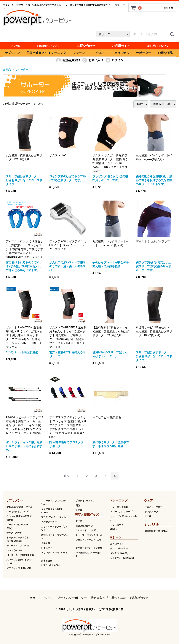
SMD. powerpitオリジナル (19, 507)
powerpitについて (48, 46)
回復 (78, 505)
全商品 (7, 70)
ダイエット (47, 548)
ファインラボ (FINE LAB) (19, 568)
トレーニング (57, 53)
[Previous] (66, 476)
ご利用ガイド (121, 46)
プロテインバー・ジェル (53, 517)
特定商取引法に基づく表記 (108, 598)
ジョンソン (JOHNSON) (122, 558)
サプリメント (14, 53)
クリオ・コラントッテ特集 (89, 548)
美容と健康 (47, 561)
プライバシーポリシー (72, 598)
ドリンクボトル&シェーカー (54, 554)
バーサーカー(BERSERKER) (20, 555)
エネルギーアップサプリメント (55, 528)
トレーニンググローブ (121, 512)
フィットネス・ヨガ (86, 530)
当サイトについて (41, 598)
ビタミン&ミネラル (51, 565)
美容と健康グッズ (36, 53)
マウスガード (117, 524)
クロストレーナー (119, 548)
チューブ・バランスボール (89, 535)
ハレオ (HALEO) (15, 550)
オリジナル (122, 53)
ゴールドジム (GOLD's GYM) (17, 526)
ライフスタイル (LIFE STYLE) (52, 511)
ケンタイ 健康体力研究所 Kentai (19, 518)
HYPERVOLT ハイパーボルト (89, 554)
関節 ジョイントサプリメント (55, 536)
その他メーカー (49, 522)
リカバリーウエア (154, 507)
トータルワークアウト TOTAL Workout (18, 539)
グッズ (79, 521)
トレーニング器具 (119, 507)
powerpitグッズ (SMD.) (156, 531)
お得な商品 (165, 53)
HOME (16, 46)
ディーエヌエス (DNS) (18, 546)
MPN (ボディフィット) (18, 512)
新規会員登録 (68, 60)
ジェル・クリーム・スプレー (89, 541)
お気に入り (93, 60)
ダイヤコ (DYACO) (119, 553)
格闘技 (114, 529)
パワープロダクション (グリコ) (19, 562)
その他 (79, 510)
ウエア (100, 53)
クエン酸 (46, 543)
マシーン (79, 53)
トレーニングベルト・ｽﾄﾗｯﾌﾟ (124, 518)
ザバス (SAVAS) (14, 533)
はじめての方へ (157, 46)
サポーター (144, 53)
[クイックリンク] (172, 34)
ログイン (114, 60)
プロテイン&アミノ (85, 501)
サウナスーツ (151, 512)
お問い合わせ (86, 46)
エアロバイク (117, 544)
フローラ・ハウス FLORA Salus (54, 502)
